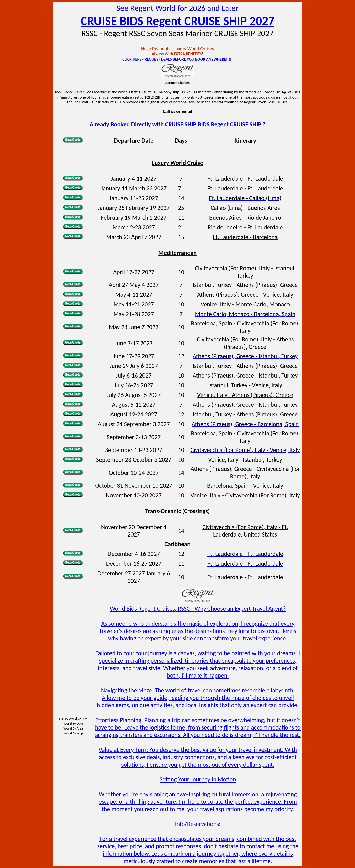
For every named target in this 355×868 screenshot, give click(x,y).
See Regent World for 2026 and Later (178, 8)
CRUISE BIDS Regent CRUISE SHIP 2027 (177, 21)
